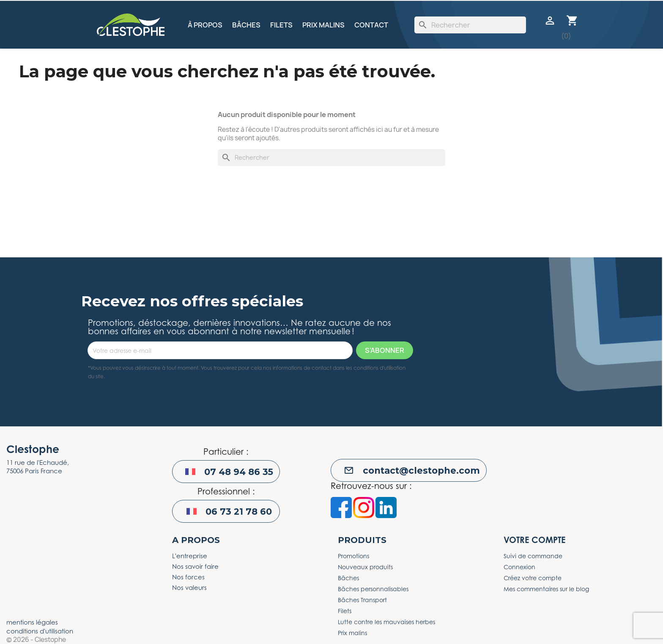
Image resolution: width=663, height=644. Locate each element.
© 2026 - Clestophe (36, 640)
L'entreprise (190, 556)
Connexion (519, 567)
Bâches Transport (362, 600)
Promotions (353, 556)
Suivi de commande (533, 556)
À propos (205, 25)
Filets (281, 25)
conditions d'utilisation (40, 631)
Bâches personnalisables (373, 589)
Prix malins (323, 25)
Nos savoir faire (195, 566)
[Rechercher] (470, 25)
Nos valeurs (189, 587)
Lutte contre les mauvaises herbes (386, 622)
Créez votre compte (533, 578)
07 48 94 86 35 (239, 472)
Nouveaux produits (365, 567)
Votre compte (534, 540)
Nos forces (188, 577)
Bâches (246, 25)
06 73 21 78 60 (239, 512)
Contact (371, 25)
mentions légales (32, 622)
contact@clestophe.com (421, 471)
